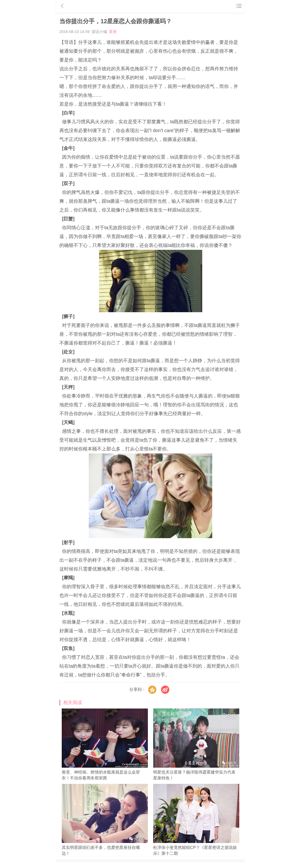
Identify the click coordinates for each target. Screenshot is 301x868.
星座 (113, 32)
